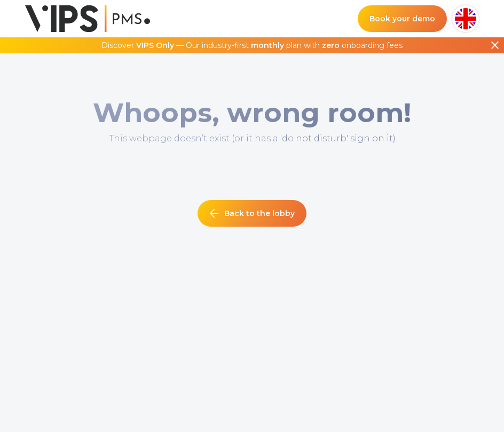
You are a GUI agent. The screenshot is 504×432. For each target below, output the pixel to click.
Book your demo (402, 19)
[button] (466, 19)
